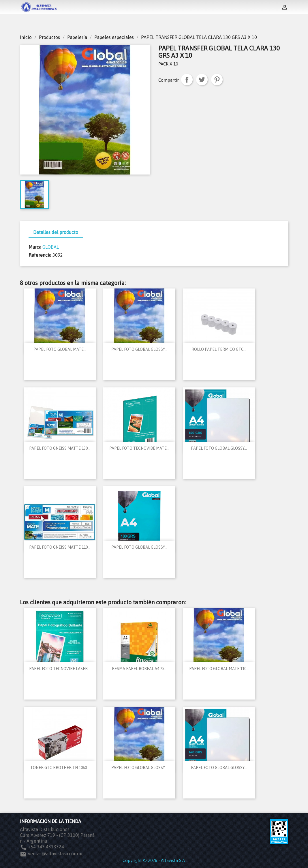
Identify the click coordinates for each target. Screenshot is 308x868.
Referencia (40, 255)
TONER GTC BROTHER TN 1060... (60, 768)
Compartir (187, 80)
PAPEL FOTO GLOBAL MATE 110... (219, 669)
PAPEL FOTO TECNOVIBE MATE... (139, 448)
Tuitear (202, 80)
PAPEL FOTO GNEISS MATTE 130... (60, 448)
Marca (35, 247)
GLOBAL (51, 247)
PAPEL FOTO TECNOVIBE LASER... (60, 669)
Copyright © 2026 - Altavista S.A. (154, 860)
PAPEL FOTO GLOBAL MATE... (60, 349)
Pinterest (217, 80)
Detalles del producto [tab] (56, 232)
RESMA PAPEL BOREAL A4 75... (139, 669)
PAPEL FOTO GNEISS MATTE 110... (60, 547)
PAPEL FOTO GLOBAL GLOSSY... (139, 349)
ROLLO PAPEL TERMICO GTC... (219, 349)
